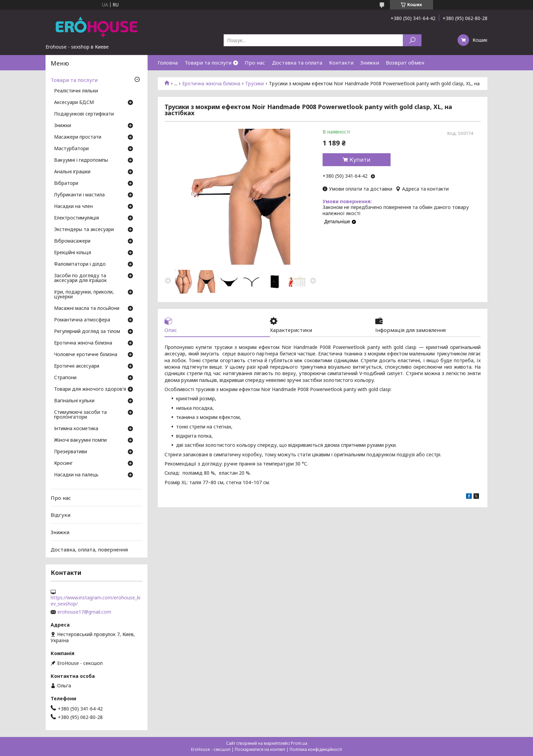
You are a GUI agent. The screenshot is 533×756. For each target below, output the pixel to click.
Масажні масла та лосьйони (87, 309)
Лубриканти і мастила (79, 195)
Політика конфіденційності (316, 749)
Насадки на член (73, 207)
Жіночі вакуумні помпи (80, 440)
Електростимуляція (76, 218)
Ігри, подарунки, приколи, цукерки (84, 295)
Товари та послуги (208, 63)
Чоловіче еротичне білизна (86, 355)
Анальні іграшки (72, 172)
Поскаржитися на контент (260, 749)
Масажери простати (78, 137)
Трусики (254, 84)
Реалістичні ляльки (76, 91)
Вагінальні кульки (74, 401)
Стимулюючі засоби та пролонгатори (80, 415)
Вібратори (66, 183)
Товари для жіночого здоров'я (90, 389)
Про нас (255, 63)
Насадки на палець (76, 475)
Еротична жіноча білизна (211, 84)
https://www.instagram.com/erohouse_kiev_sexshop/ (96, 601)
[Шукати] (412, 40)
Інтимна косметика (76, 429)
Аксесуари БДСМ (74, 103)
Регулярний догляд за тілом (87, 332)
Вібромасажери (72, 241)
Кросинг (63, 463)
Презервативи (71, 452)
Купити (360, 160)
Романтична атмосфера (82, 320)
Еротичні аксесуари (77, 366)
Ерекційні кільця (73, 253)
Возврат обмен (405, 63)
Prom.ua (299, 743)
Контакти (341, 63)
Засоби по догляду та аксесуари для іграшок (80, 278)
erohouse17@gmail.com (84, 612)
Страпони (65, 378)
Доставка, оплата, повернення (89, 549)
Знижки (370, 63)
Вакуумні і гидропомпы (81, 160)
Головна (168, 63)
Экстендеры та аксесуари (84, 230)
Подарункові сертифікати (84, 114)
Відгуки (61, 515)
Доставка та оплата (297, 63)
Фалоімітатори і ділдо (80, 264)
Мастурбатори (71, 149)
